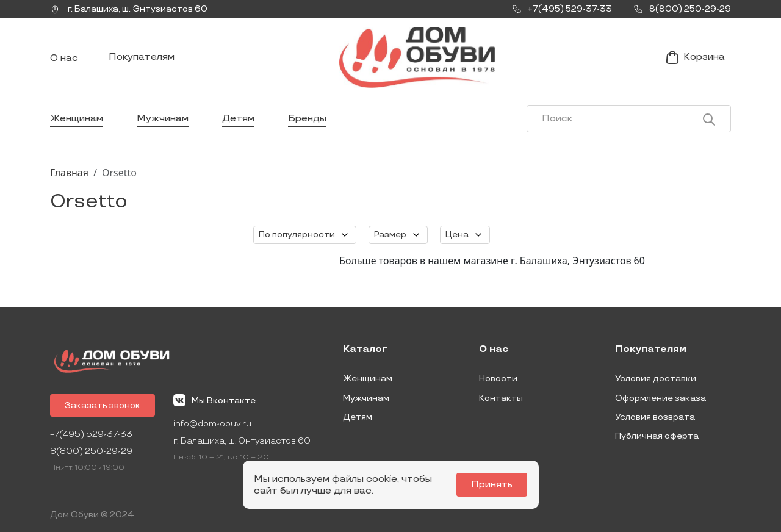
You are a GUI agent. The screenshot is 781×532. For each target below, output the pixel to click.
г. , (129, 9)
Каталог (365, 350)
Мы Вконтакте (214, 400)
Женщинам (77, 119)
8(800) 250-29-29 (91, 451)
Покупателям (142, 57)
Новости (498, 379)
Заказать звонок (103, 405)
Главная (69, 173)
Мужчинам (163, 119)
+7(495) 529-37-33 (91, 434)
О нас (64, 58)
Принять (492, 485)
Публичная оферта (657, 436)
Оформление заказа (660, 398)
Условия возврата (655, 417)
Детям (238, 119)
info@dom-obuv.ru (212, 424)
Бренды (307, 119)
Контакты (501, 398)
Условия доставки (656, 379)
